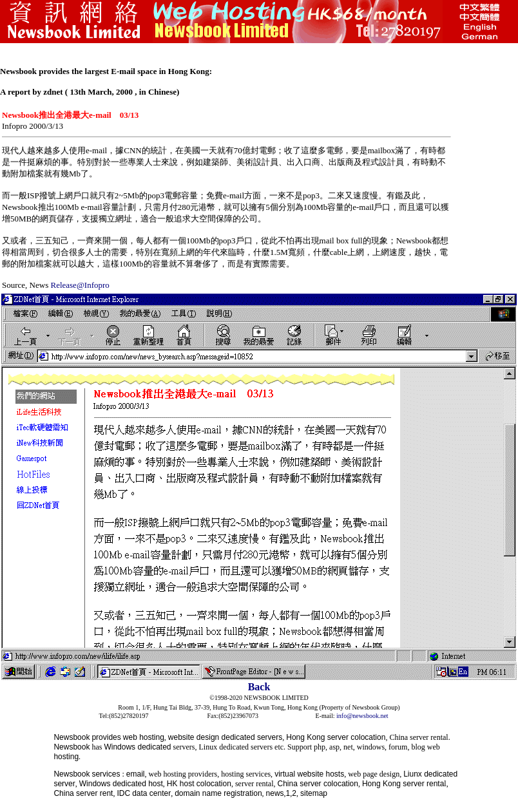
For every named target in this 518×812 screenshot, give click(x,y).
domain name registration (218, 793)
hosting (66, 757)
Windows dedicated (137, 747)
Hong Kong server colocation (336, 737)
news (275, 793)
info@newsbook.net (362, 716)
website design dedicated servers (225, 737)
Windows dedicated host (121, 784)
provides (106, 737)
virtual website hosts (309, 774)
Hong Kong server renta (403, 784)
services (106, 774)
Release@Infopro (80, 285)
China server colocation (318, 784)
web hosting (144, 737)
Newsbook (72, 737)
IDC (123, 793)
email (136, 774)
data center (151, 793)
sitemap (314, 793)
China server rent (83, 793)
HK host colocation (199, 784)
